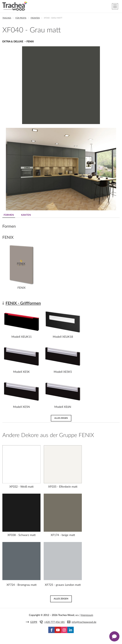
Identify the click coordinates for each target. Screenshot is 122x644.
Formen (9, 215)
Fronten (35, 18)
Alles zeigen (61, 418)
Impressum (87, 615)
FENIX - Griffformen (23, 303)
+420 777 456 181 (54, 622)
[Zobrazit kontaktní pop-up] (114, 636)
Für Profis (21, 18)
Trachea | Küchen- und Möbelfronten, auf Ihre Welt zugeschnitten (15, 6)
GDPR (34, 622)
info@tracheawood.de (84, 622)
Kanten (26, 215)
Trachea (7, 18)
